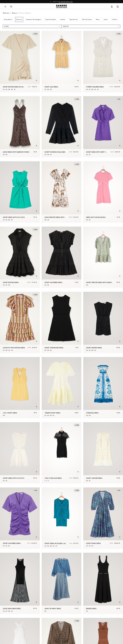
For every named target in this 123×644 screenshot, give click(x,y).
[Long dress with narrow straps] (20, 127)
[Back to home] (62, 7)
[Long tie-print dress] (62, 583)
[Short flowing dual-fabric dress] (62, 127)
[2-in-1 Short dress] (20, 388)
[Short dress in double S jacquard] (62, 518)
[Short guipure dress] (103, 453)
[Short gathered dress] (62, 257)
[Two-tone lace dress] (62, 453)
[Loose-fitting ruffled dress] (20, 322)
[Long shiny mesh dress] (20, 583)
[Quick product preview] (36, 81)
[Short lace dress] (62, 62)
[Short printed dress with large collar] (103, 257)
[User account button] (112, 7)
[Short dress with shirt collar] (103, 127)
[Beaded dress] (103, 583)
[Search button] (11, 7)
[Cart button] (118, 7)
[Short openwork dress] (62, 322)
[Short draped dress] (103, 322)
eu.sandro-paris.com (66, 2)
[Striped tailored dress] (103, 62)
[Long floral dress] (103, 518)
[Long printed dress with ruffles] (62, 192)
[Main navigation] (5, 7)
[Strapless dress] (103, 388)
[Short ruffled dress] (20, 257)
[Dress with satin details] (103, 192)
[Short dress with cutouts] (20, 453)
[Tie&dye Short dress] (62, 388)
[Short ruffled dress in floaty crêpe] (20, 62)
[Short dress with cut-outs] (20, 192)
